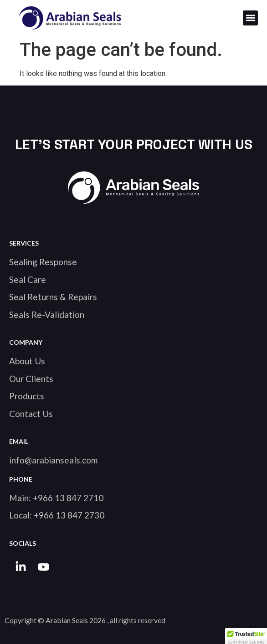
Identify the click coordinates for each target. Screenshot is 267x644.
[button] (250, 18)
